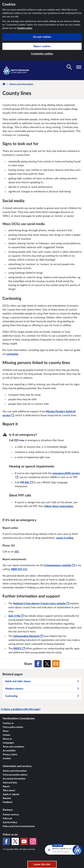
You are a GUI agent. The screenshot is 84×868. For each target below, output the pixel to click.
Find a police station (13, 727)
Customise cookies (42, 54)
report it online (65, 538)
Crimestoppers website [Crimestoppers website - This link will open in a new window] (59, 565)
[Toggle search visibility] (69, 67)
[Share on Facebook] (38, 664)
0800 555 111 (19, 569)
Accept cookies (42, 37)
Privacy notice (10, 755)
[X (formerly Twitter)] (15, 841)
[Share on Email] (56, 664)
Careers (7, 735)
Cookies (7, 759)
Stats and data (10, 783)
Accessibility (9, 751)
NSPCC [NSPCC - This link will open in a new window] (19, 649)
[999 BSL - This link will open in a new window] (26, 482)
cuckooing (12, 354)
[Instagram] (33, 841)
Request (7, 798)
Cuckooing (42, 696)
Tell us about (9, 790)
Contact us (8, 723)
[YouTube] (24, 841)
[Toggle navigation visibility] (79, 67)
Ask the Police (10, 822)
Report (6, 787)
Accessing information (14, 779)
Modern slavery (42, 689)
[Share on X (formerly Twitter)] (47, 664)
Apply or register (11, 794)
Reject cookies (42, 46)
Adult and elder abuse (42, 681)
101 (17, 552)
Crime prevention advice (15, 775)
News (6, 731)
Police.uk (7, 819)
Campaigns (8, 743)
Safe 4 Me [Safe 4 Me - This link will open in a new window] (16, 616)
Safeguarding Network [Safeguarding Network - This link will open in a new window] (28, 636)
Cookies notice (25, 28)
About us (7, 739)
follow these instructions (59, 506)
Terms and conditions (14, 747)
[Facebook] (6, 841)
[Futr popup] (55, 850)
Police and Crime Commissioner (19, 826)
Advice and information (21, 84)
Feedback (8, 802)
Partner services (11, 815)
